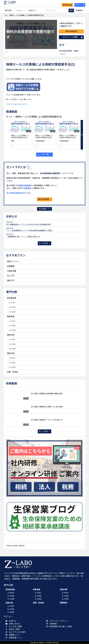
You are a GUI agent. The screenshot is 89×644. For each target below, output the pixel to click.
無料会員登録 (71, 32)
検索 (71, 10)
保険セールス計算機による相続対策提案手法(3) (68, 137)
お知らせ (33, 10)
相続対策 (11, 335)
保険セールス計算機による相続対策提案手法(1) (20, 137)
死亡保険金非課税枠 (66, 51)
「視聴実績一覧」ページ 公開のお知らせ (23, 237)
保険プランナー (13, 262)
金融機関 (11, 266)
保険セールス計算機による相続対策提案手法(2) (44, 137)
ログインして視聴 (73, 37)
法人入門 (11, 276)
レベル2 (12, 307)
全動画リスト (45, 209)
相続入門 (11, 281)
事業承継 (11, 317)
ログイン (80, 5)
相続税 (76, 51)
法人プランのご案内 (16, 632)
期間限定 (64, 603)
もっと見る (44, 243)
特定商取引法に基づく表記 (60, 627)
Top (6, 15)
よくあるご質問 (14, 627)
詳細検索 (80, 10)
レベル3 (12, 312)
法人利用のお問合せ (15, 193)
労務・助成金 (13, 372)
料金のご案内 (13, 629)
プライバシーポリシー (58, 621)
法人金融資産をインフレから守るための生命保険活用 (28, 225)
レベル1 (12, 303)
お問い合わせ (13, 624)
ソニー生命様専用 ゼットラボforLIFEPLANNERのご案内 (29, 231)
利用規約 (52, 624)
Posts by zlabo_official (15, 546)
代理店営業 (12, 271)
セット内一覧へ (44, 155)
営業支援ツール (14, 638)
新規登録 (67, 5)
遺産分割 (11, 354)
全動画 (27, 188)
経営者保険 (12, 298)
